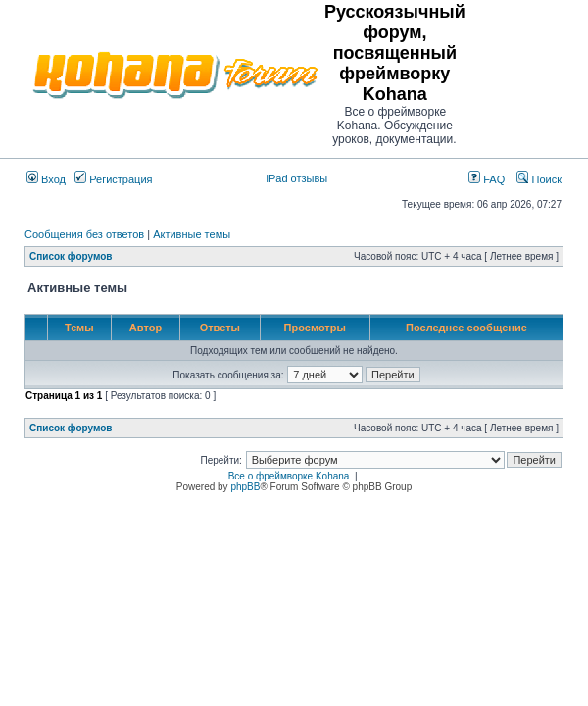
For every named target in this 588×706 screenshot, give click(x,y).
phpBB (245, 487)
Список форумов (71, 256)
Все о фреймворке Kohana (289, 476)
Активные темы (192, 234)
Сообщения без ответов (84, 234)
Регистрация (113, 179)
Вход (46, 179)
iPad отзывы (297, 178)
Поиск (539, 179)
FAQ (487, 179)
